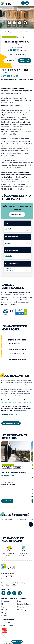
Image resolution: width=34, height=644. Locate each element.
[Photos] (9, 24)
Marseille (5, 610)
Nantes (4, 616)
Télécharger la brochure (25, 61)
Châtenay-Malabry (21, 519)
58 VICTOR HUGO (8, 476)
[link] (6, 3)
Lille (3, 604)
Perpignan (21, 607)
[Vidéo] (14, 24)
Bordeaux (5, 601)
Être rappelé (10, 61)
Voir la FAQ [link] (6, 622)
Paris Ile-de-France (24, 604)
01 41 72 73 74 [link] (7, 576)
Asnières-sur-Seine (7, 519)
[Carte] (25, 24)
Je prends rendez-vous (11, 423)
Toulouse (21, 613)
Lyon (3, 607)
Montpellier (6, 613)
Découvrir (7, 501)
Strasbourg (22, 610)
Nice (19, 601)
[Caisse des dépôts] (7, 638)
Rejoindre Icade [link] (7, 625)
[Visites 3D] (20, 24)
